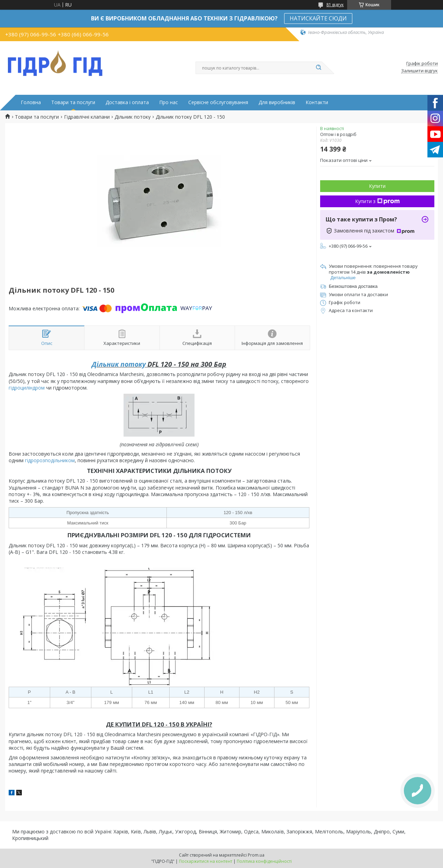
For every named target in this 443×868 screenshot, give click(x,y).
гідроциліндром (27, 388)
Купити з (377, 201)
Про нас (169, 102)
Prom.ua (256, 855)
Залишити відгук (419, 71)
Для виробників (277, 102)
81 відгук (335, 5)
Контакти (317, 102)
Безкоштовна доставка (353, 286)
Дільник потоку (133, 117)
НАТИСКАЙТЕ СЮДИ (318, 18)
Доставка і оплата (127, 102)
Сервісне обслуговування (218, 102)
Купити (377, 186)
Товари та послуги (73, 102)
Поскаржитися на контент (206, 861)
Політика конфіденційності (264, 861)
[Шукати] (318, 68)
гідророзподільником (50, 460)
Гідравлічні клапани (87, 117)
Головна (31, 102)
